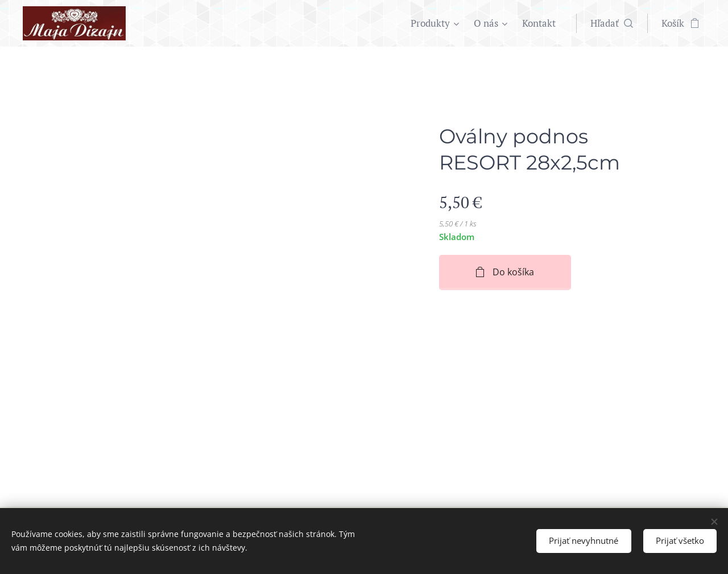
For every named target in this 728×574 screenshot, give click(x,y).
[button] (612, 23)
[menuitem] (436, 23)
